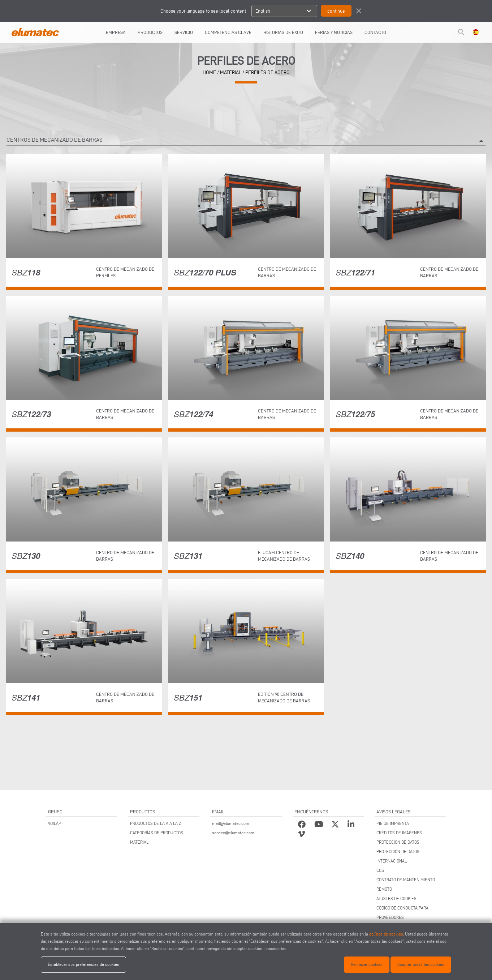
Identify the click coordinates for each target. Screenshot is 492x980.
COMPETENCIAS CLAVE (228, 32)
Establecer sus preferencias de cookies (83, 964)
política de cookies (386, 934)
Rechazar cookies (367, 964)
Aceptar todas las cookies (421, 964)
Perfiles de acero (267, 72)
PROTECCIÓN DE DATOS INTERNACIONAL (398, 856)
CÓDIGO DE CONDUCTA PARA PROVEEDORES (402, 913)
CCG (380, 870)
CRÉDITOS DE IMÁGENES (399, 833)
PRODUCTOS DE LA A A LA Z (156, 823)
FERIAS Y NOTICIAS (334, 32)
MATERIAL (139, 842)
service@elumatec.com (233, 833)
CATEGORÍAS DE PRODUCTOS (157, 833)
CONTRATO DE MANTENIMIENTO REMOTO (406, 884)
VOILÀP (55, 823)
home (209, 72)
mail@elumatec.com (231, 823)
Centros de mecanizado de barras (246, 141)
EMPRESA (116, 32)
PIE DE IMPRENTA (393, 823)
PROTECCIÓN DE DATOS (398, 842)
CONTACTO (375, 32)
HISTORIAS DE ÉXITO (283, 32)
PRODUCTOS (150, 32)
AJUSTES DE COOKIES (396, 898)
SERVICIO (184, 32)
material (231, 72)
